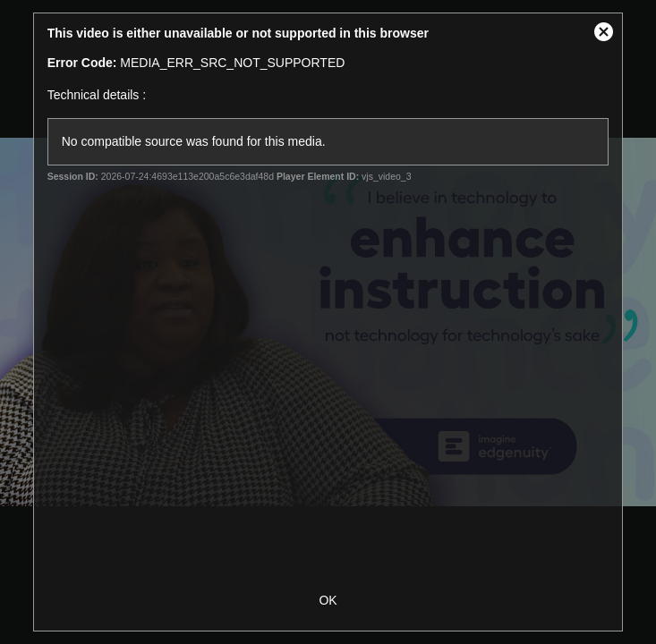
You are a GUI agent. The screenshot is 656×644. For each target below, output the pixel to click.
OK (328, 600)
